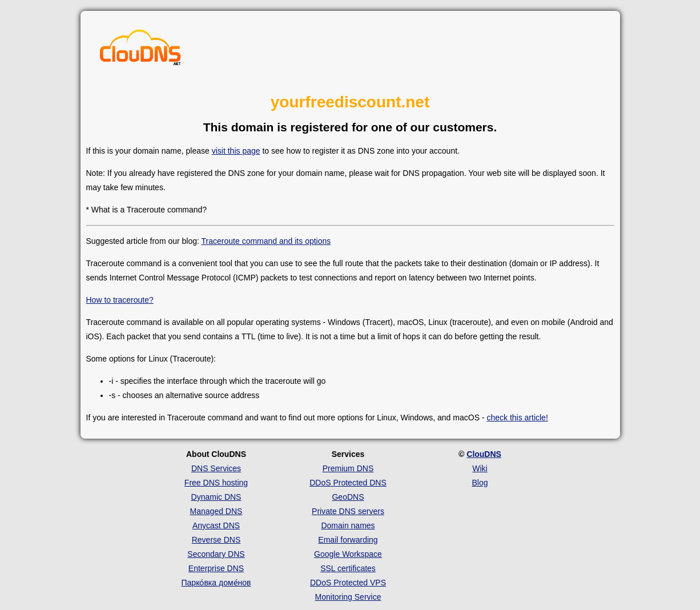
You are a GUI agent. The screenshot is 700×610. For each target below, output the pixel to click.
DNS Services (216, 468)
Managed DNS (216, 511)
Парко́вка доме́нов (216, 583)
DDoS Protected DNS (348, 483)
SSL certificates (348, 568)
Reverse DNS (216, 540)
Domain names (348, 525)
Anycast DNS (216, 525)
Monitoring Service (348, 597)
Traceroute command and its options (266, 241)
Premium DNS (348, 468)
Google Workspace (348, 554)
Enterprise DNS (216, 568)
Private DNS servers (348, 511)
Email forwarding (348, 540)
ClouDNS (484, 454)
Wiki (480, 468)
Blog (480, 483)
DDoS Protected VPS (348, 583)
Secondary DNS (216, 554)
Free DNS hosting (216, 483)
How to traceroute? (120, 300)
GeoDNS (348, 497)
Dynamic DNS (216, 497)
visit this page (236, 151)
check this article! (517, 418)
